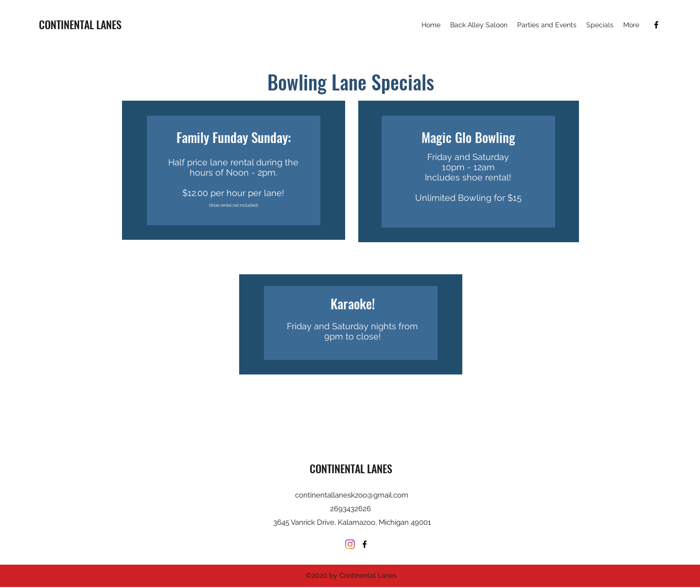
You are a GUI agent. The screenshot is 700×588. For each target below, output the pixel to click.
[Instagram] (350, 544)
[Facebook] (656, 25)
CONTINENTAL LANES (80, 24)
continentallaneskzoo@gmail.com (352, 495)
